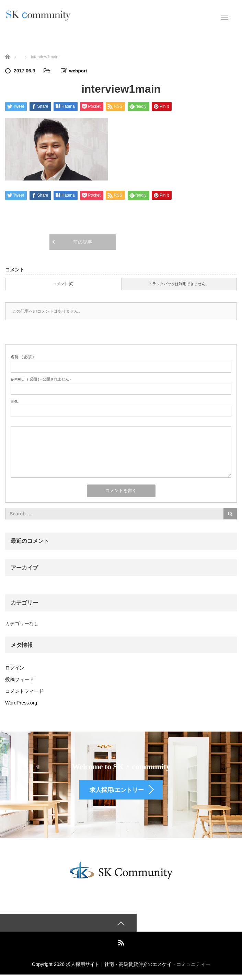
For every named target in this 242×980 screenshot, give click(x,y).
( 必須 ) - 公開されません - (41, 379)
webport (78, 71)
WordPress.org (21, 702)
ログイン (15, 667)
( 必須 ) (22, 357)
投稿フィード (20, 679)
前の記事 (83, 242)
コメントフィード (24, 691)
